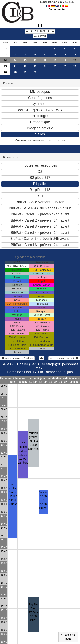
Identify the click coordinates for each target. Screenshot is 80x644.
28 (15, 72)
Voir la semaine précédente (17, 358)
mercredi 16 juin (33, 380)
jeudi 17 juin (43, 380)
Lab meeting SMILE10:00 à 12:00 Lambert (23, 453)
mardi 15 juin (23, 380)
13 (75, 54)
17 (45, 60)
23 (5, 54)
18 (55, 60)
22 (5, 49)
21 (15, 66)
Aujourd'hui (40, 36)
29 (25, 72)
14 (15, 60)
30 (35, 72)
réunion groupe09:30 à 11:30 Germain (33, 441)
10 (45, 54)
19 (65, 60)
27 (75, 66)
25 (5, 66)
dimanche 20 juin (74, 380)
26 (65, 66)
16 (35, 60)
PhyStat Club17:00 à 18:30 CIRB (33, 612)
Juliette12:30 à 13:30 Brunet (43, 500)
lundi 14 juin (13, 380)
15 (25, 60)
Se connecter (57, 9)
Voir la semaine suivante (64, 358)
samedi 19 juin (63, 380)
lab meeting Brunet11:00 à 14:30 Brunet (13, 494)
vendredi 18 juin (53, 380)
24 (5, 60)
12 (65, 54)
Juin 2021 (40, 31)
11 (55, 54)
